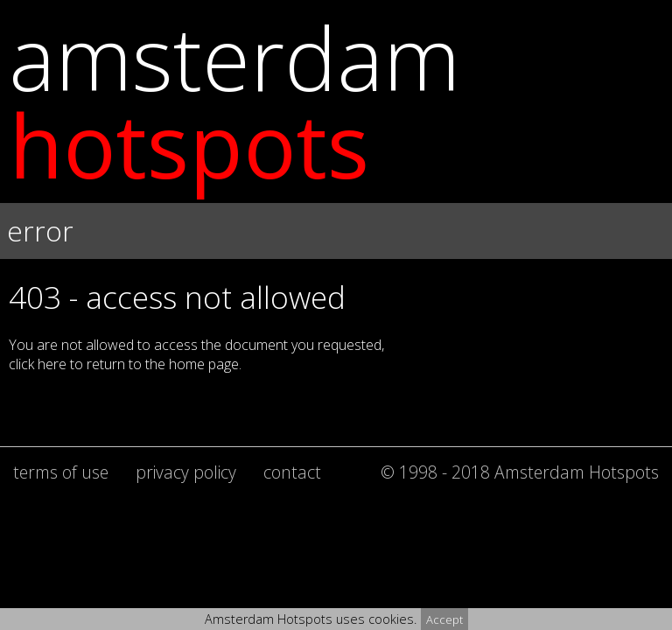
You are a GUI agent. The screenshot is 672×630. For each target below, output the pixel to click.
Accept (444, 619)
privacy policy (186, 472)
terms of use (61, 472)
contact (292, 472)
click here (38, 364)
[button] (336, 262)
